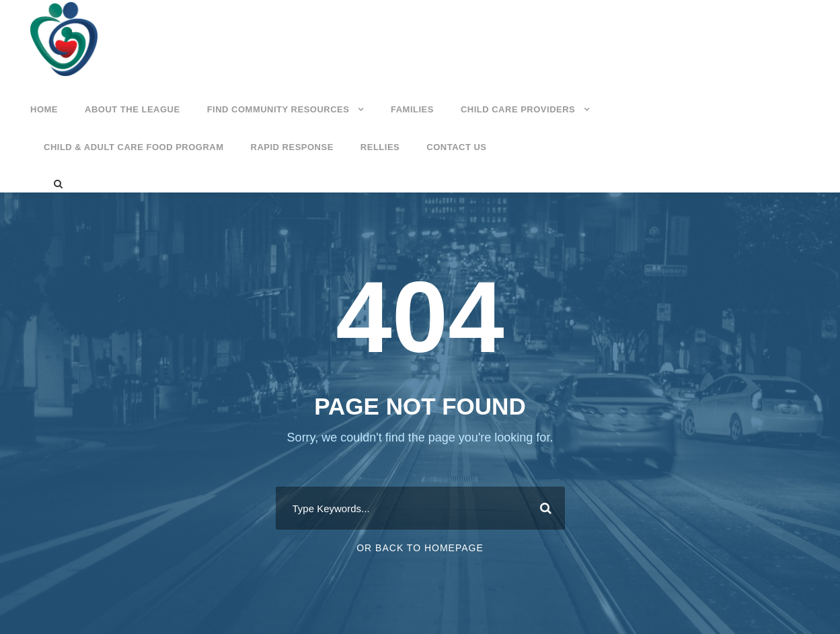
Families (412, 109)
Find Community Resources (278, 109)
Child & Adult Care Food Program (134, 147)
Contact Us (456, 147)
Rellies (380, 147)
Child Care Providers (518, 109)
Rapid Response (292, 147)
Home (44, 109)
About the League (132, 109)
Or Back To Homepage (420, 548)
